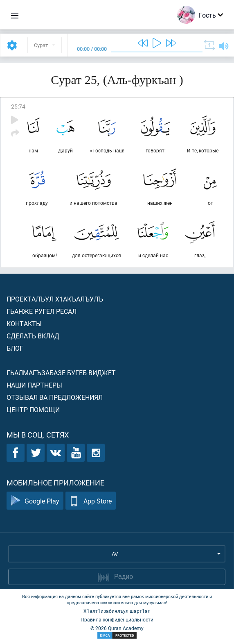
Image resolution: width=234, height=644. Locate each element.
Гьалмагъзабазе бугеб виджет (61, 373)
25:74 (18, 106)
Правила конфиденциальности (117, 619)
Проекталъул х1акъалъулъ (55, 299)
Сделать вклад (33, 336)
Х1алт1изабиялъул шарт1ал (117, 611)
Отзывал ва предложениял (55, 397)
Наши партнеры (34, 385)
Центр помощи (33, 409)
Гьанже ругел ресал (42, 311)
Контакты (24, 323)
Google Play (35, 501)
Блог (15, 348)
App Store (91, 501)
